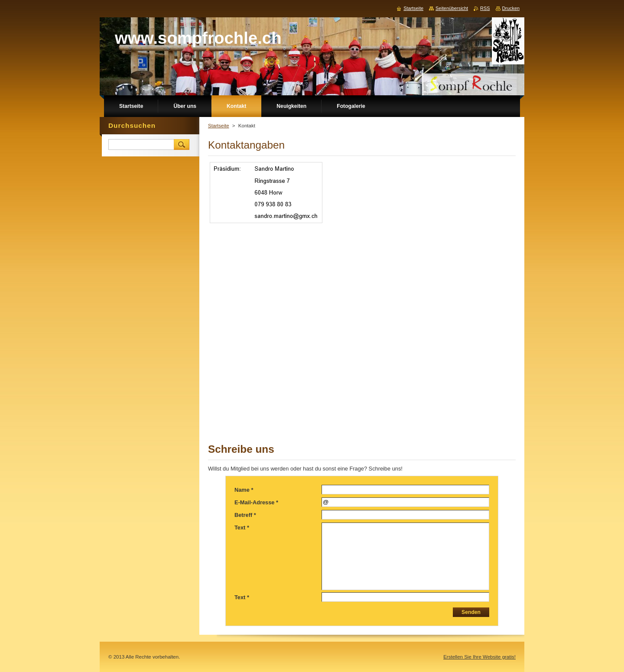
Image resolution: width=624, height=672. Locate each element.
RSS (485, 8)
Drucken (511, 8)
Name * (244, 490)
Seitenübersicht (452, 8)
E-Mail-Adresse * (256, 502)
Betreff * (245, 515)
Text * (242, 528)
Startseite (219, 126)
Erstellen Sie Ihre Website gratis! (479, 657)
